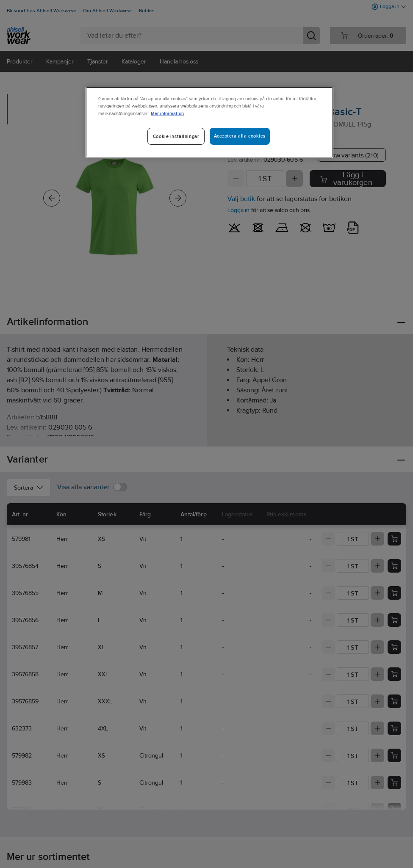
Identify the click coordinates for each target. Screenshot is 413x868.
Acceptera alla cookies (240, 136)
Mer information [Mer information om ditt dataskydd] (167, 113)
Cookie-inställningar (176, 136)
